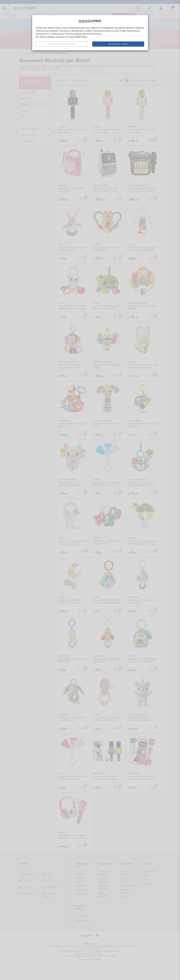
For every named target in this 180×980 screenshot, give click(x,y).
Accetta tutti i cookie (118, 44)
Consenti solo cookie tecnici (62, 44)
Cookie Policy (81, 37)
